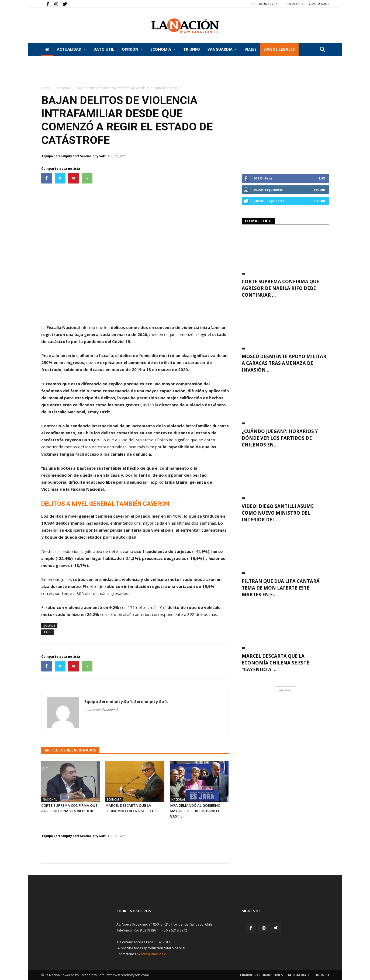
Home (46, 88)
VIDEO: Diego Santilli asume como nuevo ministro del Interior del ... (278, 513)
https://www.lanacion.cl (101, 709)
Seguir (319, 190)
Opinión (132, 49)
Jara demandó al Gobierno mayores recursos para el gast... (195, 811)
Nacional (63, 88)
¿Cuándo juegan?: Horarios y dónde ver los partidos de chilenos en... (280, 438)
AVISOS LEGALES (279, 49)
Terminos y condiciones (260, 975)
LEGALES (295, 4)
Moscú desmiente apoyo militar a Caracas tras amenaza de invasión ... (284, 363)
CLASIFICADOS (319, 4)
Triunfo (192, 49)
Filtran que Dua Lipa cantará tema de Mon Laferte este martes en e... (281, 588)
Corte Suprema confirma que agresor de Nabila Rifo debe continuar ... (280, 288)
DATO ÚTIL (104, 49)
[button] (323, 50)
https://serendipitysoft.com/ (128, 975)
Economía (163, 49)
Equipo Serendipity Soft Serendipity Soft (74, 156)
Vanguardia (222, 49)
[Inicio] (47, 49)
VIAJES (251, 49)
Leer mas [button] (285, 690)
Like (322, 178)
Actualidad (71, 49)
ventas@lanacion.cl (152, 954)
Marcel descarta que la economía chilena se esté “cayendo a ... (275, 663)
